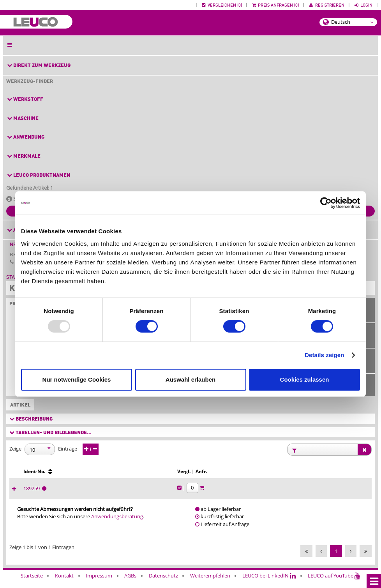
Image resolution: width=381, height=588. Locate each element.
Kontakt (64, 583)
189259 (292, 496)
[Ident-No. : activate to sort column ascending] (299, 475)
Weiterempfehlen (210, 583)
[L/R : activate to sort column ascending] (266, 475)
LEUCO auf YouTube (334, 583)
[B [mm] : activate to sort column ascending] (63, 475)
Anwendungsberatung (117, 524)
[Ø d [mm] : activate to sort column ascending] (122, 475)
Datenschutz (163, 583)
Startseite (32, 583)
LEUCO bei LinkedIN (269, 583)
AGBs (130, 583)
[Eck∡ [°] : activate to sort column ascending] (239, 475)
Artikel (19, 405)
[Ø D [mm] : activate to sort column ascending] (34, 475)
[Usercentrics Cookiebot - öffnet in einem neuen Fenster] (326, 203)
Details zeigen (324, 355)
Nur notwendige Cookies (77, 379)
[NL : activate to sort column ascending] (173, 475)
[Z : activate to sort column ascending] (146, 475)
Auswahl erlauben (190, 379)
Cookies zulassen (305, 379)
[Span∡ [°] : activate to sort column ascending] (208, 475)
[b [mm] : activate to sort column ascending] (93, 475)
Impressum (99, 583)
